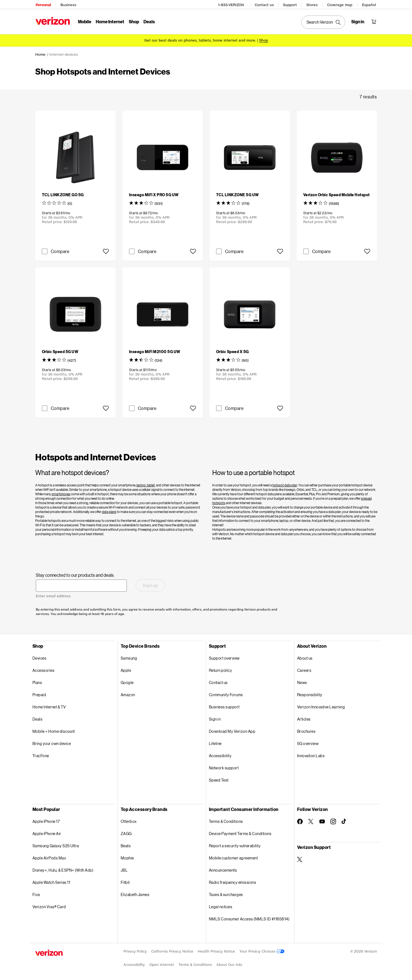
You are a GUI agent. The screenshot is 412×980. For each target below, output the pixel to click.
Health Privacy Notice (216, 950)
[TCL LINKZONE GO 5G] (63, 194)
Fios (36, 894)
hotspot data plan (285, 484)
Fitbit (125, 881)
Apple (126, 669)
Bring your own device (52, 743)
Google (127, 682)
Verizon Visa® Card (49, 906)
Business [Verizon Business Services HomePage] (68, 4)
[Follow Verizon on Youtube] (322, 821)
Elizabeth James (135, 894)
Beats (126, 845)
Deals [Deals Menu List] (149, 21)
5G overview (308, 743)
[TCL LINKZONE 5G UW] (237, 194)
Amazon (128, 694)
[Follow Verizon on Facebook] (300, 821)
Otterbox (129, 821)
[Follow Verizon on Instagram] (333, 821)
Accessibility (220, 755)
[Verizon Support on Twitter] (300, 859)
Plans (37, 682)
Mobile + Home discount (54, 730)
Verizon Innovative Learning (321, 706)
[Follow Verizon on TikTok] (344, 821)
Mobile (84, 21)
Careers (304, 669)
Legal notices (221, 906)
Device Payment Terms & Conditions (240, 833)
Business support (224, 706)
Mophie (127, 857)
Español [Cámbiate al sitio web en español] (370, 4)
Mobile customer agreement (233, 857)
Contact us (265, 4)
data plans (109, 511)
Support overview (224, 657)
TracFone (41, 755)
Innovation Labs (311, 755)
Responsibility (310, 694)
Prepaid (39, 694)
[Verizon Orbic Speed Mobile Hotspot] (337, 194)
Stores (313, 4)
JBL (124, 869)
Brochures (306, 730)
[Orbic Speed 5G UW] (60, 351)
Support (290, 4)
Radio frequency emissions (233, 881)
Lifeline (215, 743)
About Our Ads (229, 964)
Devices (40, 657)
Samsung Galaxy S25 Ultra (56, 845)
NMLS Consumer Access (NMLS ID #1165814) (249, 918)
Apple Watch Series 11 (51, 881)
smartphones (61, 493)
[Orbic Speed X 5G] (232, 351)
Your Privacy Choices (262, 950)
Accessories (44, 669)
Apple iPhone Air (47, 833)
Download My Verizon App (232, 730)
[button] (106, 251)
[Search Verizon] (324, 22)
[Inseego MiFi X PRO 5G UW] (154, 194)
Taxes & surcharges (226, 894)
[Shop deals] (264, 39)
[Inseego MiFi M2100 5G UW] (155, 351)
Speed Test (219, 779)
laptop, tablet (146, 484)
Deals (38, 718)
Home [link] (40, 54)
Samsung (129, 657)
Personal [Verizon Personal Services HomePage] (43, 4)
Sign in (215, 718)
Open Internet (162, 964)
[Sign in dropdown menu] (358, 21)
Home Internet (110, 21)
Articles (304, 718)
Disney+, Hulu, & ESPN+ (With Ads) (63, 869)
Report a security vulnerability (235, 845)
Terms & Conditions (226, 821)
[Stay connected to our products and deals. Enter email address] (81, 585)
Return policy (221, 669)
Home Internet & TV (49, 706)
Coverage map (340, 4)
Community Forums (226, 694)
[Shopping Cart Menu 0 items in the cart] (374, 21)
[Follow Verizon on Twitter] (311, 821)
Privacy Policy (135, 950)
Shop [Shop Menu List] (134, 21)
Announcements (223, 869)
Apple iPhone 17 (46, 821)
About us (305, 657)
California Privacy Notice (172, 950)
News (302, 682)
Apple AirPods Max (49, 857)
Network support (224, 767)
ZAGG (126, 833)
